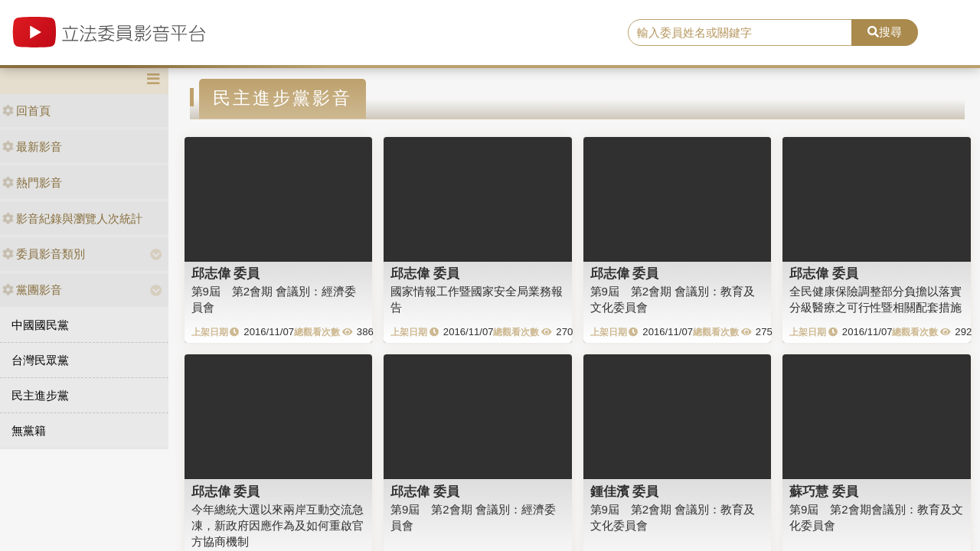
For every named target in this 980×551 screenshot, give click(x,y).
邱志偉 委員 (226, 273)
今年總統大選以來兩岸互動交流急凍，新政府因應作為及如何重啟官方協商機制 (278, 526)
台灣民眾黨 (40, 360)
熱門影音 (32, 183)
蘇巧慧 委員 (824, 491)
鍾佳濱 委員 (625, 491)
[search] (740, 33)
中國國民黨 (40, 325)
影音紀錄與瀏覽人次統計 (72, 218)
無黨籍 (29, 430)
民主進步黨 (40, 395)
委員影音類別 (44, 254)
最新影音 (32, 147)
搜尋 (885, 32)
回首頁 (26, 111)
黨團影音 (32, 290)
